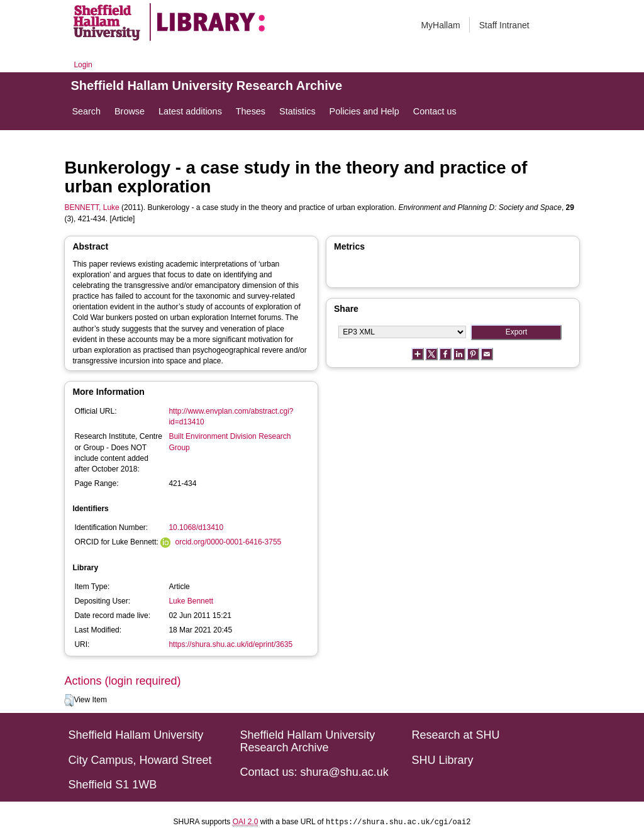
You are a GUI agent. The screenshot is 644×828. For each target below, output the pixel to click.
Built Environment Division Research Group (230, 442)
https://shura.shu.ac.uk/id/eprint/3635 (230, 644)
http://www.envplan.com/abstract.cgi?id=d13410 (231, 417)
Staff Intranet (504, 25)
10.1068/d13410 (196, 527)
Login (83, 65)
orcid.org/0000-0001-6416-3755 (228, 542)
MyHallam (440, 25)
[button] (69, 700)
